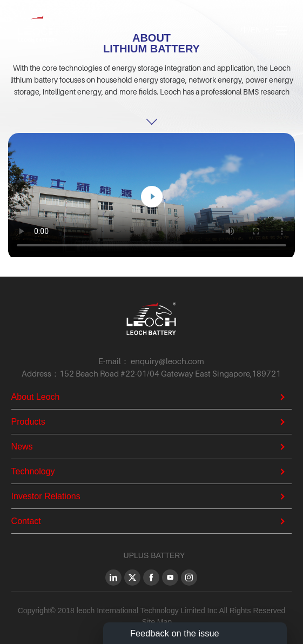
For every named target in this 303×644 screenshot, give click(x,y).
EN (256, 30)
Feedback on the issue (175, 633)
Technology (33, 471)
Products (28, 422)
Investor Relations (46, 496)
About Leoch (36, 397)
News (22, 447)
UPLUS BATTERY (154, 555)
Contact (26, 521)
